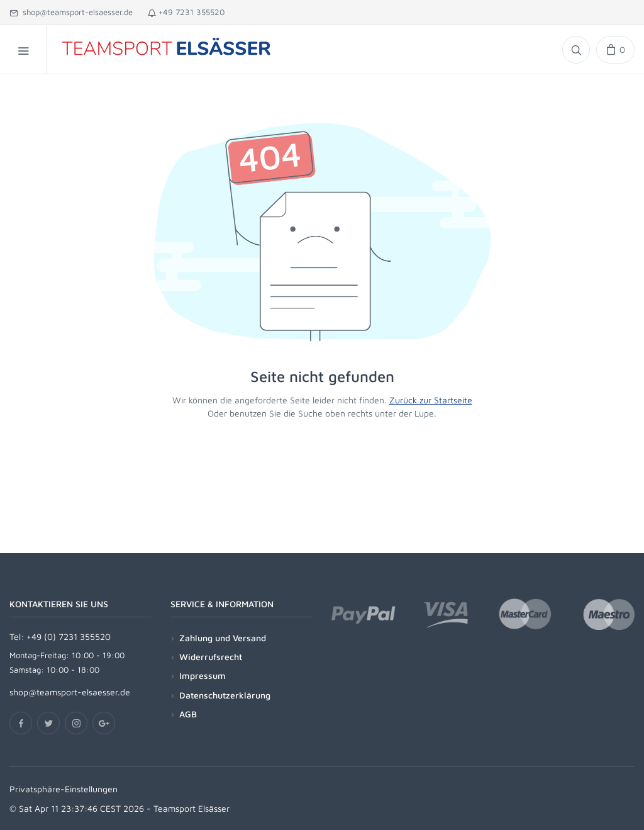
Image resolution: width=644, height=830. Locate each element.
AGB (188, 714)
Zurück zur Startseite (431, 400)
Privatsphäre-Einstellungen (64, 789)
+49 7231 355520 (186, 12)
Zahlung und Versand (223, 638)
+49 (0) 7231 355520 (69, 637)
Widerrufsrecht (211, 657)
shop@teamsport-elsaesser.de (71, 12)
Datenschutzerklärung (225, 695)
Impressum (203, 676)
